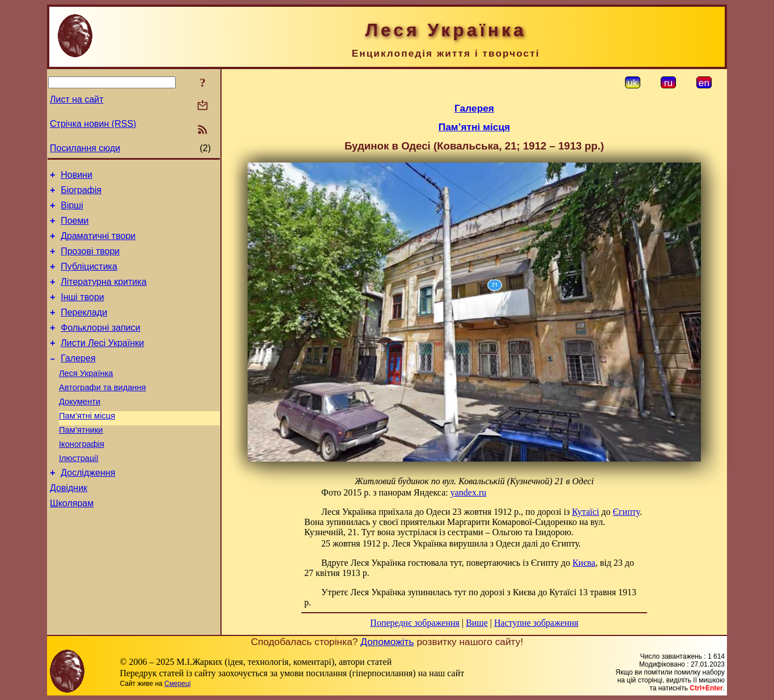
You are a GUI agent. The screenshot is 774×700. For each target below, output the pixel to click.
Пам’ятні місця (87, 445)
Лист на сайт (77, 99)
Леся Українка (86, 397)
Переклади (84, 329)
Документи (80, 429)
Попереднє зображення (415, 623)
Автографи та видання (102, 413)
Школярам (72, 542)
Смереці (177, 684)
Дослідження (88, 508)
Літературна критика (103, 295)
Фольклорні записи (100, 346)
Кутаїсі (586, 512)
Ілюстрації (79, 492)
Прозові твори (90, 261)
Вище (477, 623)
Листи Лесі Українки (102, 363)
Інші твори (82, 312)
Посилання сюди (85, 148)
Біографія (81, 193)
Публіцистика (89, 278)
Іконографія (82, 476)
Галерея (78, 380)
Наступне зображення (536, 623)
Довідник (69, 525)
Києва (584, 563)
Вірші (72, 210)
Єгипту (626, 512)
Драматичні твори (98, 244)
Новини (76, 176)
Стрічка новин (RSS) (93, 124)
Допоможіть (387, 642)
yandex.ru (469, 492)
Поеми (75, 227)
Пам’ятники (81, 460)
